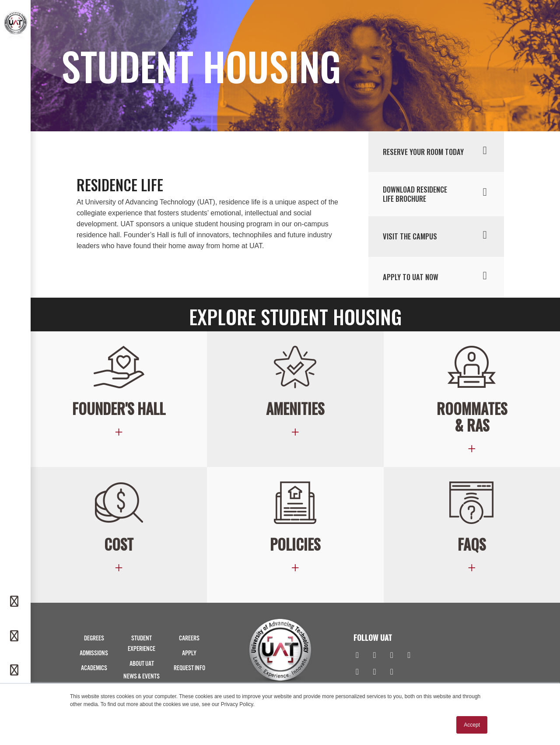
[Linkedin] (392, 656)
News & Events (142, 676)
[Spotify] (392, 672)
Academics (94, 668)
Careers (189, 638)
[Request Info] (15, 602)
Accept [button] (472, 725)
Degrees (94, 638)
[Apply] (15, 671)
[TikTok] (374, 672)
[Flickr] (357, 672)
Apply (189, 653)
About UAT (142, 664)
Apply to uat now (437, 276)
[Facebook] (357, 656)
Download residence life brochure (437, 194)
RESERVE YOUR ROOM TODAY (437, 151)
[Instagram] (374, 656)
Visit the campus (437, 236)
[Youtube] (409, 656)
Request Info (189, 668)
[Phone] (15, 636)
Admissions (94, 653)
